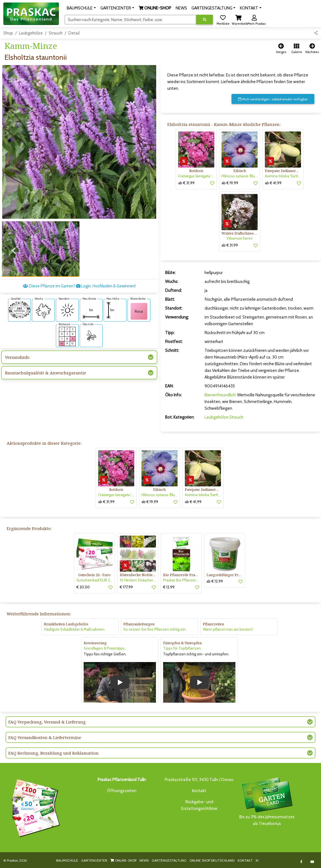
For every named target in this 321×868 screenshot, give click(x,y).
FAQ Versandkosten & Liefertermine (45, 737)
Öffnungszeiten (122, 791)
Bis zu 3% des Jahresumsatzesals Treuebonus (267, 801)
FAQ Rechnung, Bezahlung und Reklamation (53, 753)
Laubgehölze (31, 33)
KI (257, 860)
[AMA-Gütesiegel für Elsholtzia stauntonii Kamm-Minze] (19, 304)
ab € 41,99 (273, 183)
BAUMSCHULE (67, 860)
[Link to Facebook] (301, 862)
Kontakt (199, 791)
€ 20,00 (83, 587)
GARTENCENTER (94, 860)
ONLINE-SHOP (123, 860)
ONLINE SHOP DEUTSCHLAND (212, 860)
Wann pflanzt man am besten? (228, 629)
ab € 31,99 (186, 183)
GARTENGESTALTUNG (169, 860)
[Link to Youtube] (313, 862)
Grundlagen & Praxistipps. (104, 648)
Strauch (56, 33)
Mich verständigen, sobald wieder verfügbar (273, 99)
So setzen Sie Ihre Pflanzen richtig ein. (155, 629)
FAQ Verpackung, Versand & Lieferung (47, 722)
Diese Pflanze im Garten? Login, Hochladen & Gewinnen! (79, 281)
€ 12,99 (169, 587)
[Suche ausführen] (205, 20)
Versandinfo (17, 352)
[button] (81, 8)
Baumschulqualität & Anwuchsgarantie (46, 368)
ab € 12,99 (215, 581)
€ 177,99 (126, 587)
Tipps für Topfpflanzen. (182, 648)
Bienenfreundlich (220, 395)
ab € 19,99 (230, 183)
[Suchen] (130, 19)
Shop (8, 33)
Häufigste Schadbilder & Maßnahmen (74, 629)
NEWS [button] (181, 8)
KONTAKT (245, 860)
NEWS (144, 860)
